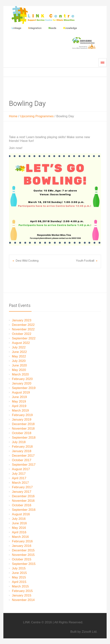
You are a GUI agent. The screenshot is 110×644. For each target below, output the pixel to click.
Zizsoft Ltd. (89, 632)
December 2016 (23, 496)
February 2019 (22, 415)
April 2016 (19, 532)
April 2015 (19, 582)
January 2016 (22, 546)
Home (13, 116)
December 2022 (23, 325)
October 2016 (22, 505)
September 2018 (24, 438)
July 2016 (19, 519)
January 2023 (22, 320)
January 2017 (22, 492)
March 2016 (20, 537)
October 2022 (22, 334)
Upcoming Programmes (37, 116)
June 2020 (19, 365)
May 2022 (19, 356)
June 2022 (19, 352)
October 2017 (22, 460)
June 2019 (19, 397)
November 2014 (23, 600)
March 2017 (20, 483)
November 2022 (23, 329)
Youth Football (85, 261)
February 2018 (22, 447)
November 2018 (23, 429)
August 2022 (21, 343)
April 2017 (19, 478)
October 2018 (22, 433)
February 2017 (22, 487)
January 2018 (22, 451)
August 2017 (21, 469)
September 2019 (24, 388)
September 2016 (24, 510)
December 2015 (23, 550)
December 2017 (23, 456)
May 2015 (19, 577)
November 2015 (23, 555)
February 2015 (22, 591)
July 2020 (19, 361)
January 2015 (22, 595)
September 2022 (24, 338)
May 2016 (19, 528)
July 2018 (19, 442)
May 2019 (19, 401)
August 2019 (21, 392)
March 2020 (20, 374)
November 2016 (23, 501)
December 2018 (23, 424)
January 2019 (22, 420)
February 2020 (22, 379)
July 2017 (19, 474)
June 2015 (19, 573)
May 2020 (19, 370)
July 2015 (19, 568)
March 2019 (20, 411)
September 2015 (24, 564)
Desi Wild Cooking (27, 261)
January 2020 (22, 383)
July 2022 (19, 347)
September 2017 (24, 465)
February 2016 (22, 541)
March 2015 (20, 586)
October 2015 (22, 559)
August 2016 (21, 514)
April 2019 (19, 406)
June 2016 (19, 523)
